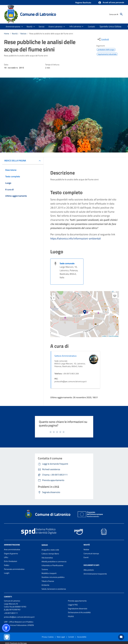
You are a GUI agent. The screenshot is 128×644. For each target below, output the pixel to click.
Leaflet (104, 336)
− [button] (54, 298)
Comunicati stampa (91, 553)
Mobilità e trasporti (49, 573)
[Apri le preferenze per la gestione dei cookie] (7, 637)
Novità (15, 34)
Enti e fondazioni (11, 561)
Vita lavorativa (47, 558)
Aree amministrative (12, 549)
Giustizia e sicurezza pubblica (53, 577)
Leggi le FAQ (73, 605)
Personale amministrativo (14, 569)
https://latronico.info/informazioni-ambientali (76, 238)
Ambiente (45, 585)
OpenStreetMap (114, 336)
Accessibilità (82, 637)
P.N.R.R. (71, 616)
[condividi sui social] (103, 39)
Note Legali (61, 637)
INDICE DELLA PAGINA (15, 161)
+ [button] (54, 294)
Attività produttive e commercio (54, 561)
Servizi (45, 545)
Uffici (6, 557)
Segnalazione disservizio (78, 609)
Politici (7, 565)
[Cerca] (121, 14)
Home (7, 34)
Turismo (45, 569)
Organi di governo (11, 553)
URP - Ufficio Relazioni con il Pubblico (19, 622)
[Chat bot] (121, 637)
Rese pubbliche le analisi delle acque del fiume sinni (51, 34)
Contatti (8, 597)
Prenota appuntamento (77, 601)
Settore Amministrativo (66, 356)
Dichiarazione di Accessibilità (79, 612)
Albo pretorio (89, 570)
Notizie (23, 34)
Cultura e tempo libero (50, 554)
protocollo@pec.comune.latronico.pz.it (19, 617)
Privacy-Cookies (48, 637)
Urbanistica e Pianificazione (52, 565)
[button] (111, 3)
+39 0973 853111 (11, 613)
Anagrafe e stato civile (50, 550)
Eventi (86, 557)
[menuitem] (74, 26)
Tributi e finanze (48, 581)
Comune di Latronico (38, 14)
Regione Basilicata (83, 3)
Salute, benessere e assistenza (54, 589)
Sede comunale (67, 263)
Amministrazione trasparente (95, 574)
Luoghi (7, 573)
